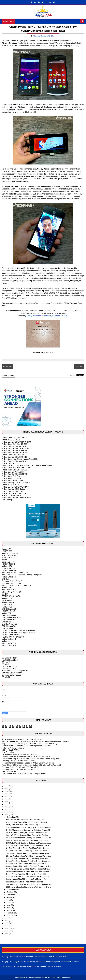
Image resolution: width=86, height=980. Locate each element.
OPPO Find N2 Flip (9, 771)
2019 (7, 804)
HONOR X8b (7, 607)
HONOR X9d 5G (8, 558)
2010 (7, 928)
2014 (7, 918)
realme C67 (6, 613)
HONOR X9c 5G (8, 568)
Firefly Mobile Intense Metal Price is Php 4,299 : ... (26, 825)
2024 (7, 791)
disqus (73, 375)
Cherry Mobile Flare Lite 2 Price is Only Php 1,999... (27, 874)
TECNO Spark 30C (9, 571)
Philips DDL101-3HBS (10, 485)
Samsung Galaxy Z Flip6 (11, 583)
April (9, 908)
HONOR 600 (7, 551)
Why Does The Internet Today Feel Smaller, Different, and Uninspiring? (30, 744)
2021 (7, 799)
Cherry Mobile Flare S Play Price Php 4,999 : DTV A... (28, 864)
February (10, 913)
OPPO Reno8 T (8, 628)
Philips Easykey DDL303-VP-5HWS (16, 483)
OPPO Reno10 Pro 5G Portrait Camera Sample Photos (24, 774)
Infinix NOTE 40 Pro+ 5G (12, 592)
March (9, 910)
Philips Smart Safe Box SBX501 (14, 438)
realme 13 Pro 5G (9, 577)
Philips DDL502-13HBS (11, 440)
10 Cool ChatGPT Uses (11, 750)
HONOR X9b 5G (8, 611)
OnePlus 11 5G (8, 622)
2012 (7, 923)
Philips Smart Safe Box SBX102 (14, 444)
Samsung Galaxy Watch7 (12, 673)
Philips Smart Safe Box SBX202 (14, 455)
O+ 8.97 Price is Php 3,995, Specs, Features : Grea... (27, 833)
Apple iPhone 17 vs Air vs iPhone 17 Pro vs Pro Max (23, 739)
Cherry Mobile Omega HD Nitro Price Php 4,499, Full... (28, 859)
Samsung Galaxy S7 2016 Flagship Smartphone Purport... (29, 828)
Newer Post (7, 367)
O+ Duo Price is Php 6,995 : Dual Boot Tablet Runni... (27, 848)
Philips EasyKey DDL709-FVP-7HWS (17, 498)
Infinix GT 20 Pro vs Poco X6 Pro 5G (16, 585)
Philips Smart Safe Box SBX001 (14, 470)
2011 (7, 926)
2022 (7, 796)
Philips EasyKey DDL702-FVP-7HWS (17, 442)
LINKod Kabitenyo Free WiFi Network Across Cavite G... (28, 856)
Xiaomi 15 (6, 560)
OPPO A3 (6, 579)
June (9, 902)
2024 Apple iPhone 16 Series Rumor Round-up (20, 754)
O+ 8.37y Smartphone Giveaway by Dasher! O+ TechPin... (29, 838)
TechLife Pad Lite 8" (10, 666)
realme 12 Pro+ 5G (9, 603)
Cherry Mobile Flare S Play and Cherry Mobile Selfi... (27, 822)
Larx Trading (7, 500)
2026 (7, 786)
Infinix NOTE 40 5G (9, 590)
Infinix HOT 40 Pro (9, 643)
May (9, 905)
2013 (7, 921)
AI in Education (8, 752)
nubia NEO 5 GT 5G (10, 553)
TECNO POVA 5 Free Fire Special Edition (18, 633)
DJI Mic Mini (7, 677)
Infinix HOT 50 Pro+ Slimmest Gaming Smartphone (22, 575)
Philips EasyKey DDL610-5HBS (14, 451)
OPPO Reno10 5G (9, 620)
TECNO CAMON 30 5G (11, 596)
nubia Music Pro (8, 562)
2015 (7, 815)
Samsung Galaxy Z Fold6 (12, 581)
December (11, 817)
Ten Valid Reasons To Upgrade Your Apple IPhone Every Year (26, 757)
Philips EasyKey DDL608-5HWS (15, 474)
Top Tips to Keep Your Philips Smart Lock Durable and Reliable (27, 466)
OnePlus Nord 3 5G (10, 624)
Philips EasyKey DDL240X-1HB (14, 457)
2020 (7, 802)
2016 (7, 812)
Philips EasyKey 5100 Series (13, 489)
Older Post (79, 367)
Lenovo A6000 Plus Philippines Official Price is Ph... (27, 879)
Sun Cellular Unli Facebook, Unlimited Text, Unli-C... (27, 820)
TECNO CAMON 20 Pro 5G (13, 637)
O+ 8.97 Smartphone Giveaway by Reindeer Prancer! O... (29, 830)
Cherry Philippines (34, 316)
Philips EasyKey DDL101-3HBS (14, 453)
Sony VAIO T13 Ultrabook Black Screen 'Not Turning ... (28, 835)
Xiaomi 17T (6, 549)
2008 (7, 934)
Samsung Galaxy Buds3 (11, 675)
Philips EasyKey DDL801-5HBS (14, 446)
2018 (7, 807)
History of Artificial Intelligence (14, 748)
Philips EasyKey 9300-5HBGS (14, 493)
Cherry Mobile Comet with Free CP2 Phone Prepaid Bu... (29, 846)
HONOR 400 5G (8, 564)
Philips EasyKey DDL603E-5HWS (15, 487)
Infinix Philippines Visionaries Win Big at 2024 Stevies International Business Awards (35, 741)
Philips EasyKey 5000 (10, 463)
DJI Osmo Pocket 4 (9, 658)
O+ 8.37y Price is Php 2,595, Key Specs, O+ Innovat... (28, 840)
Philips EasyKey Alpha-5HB (13, 472)
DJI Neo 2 (6, 662)
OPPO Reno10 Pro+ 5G (11, 618)
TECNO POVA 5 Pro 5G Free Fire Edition (18, 630)
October (10, 892)
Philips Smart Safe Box (11, 476)
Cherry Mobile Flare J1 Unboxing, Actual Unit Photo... (27, 851)
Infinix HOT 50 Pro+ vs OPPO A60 (15, 573)
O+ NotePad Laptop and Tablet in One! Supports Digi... (28, 869)
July (8, 900)
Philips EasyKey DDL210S (12, 491)
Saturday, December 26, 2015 (56, 316)
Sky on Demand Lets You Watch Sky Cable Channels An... (29, 884)
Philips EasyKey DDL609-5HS (14, 461)
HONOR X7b (7, 605)
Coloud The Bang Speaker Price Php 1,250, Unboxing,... (29, 861)
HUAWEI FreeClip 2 (10, 660)
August (10, 897)
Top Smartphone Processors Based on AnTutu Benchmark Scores (28, 763)
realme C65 (6, 588)
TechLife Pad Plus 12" (10, 669)
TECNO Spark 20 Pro (10, 635)
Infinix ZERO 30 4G (9, 645)
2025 (7, 789)
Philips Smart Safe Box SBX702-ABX (16, 468)
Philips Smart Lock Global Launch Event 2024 (20, 459)
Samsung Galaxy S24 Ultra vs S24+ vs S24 (19, 761)
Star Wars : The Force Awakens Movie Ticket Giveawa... (28, 853)
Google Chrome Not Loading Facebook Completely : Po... (29, 866)
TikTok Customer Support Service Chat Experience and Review (27, 746)
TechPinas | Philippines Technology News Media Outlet (50, 977)
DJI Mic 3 (5, 664)
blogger (80, 375)
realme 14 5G (7, 566)
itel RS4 (5, 594)
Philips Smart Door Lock (11, 478)
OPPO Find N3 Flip (9, 615)
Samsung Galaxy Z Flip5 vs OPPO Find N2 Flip (21, 767)
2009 (7, 931)
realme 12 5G (7, 598)
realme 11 (6, 641)
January (10, 915)
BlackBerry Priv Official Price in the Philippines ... (26, 882)
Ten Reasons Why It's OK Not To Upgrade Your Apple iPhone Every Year (31, 759)
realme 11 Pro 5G (9, 639)
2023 (7, 794)
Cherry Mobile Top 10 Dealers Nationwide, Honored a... (28, 877)
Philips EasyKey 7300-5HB (12, 481)
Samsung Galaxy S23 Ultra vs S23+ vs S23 (19, 769)
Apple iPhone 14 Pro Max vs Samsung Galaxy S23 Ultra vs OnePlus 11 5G (32, 765)
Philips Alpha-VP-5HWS (11, 496)
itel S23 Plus (7, 600)
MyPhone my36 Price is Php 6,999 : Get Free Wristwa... (28, 871)
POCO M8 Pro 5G (9, 555)
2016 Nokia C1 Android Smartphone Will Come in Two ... (29, 887)
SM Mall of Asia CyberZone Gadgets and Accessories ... (28, 843)
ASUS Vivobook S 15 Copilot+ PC (15, 671)
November (11, 890)
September (11, 895)
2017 (7, 809)
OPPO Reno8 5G (9, 626)
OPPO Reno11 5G (9, 609)
